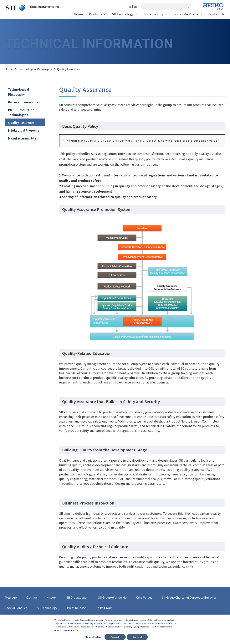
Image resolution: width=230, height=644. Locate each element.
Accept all (115, 637)
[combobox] (164, 6)
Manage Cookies (93, 637)
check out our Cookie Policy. (66, 630)
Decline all (137, 637)
